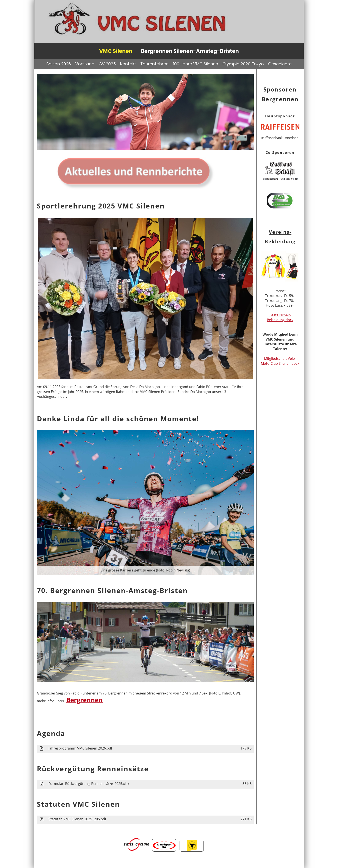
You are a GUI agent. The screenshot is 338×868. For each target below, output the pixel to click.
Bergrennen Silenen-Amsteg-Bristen (190, 51)
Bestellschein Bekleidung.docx (280, 317)
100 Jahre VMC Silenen (196, 64)
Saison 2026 (59, 64)
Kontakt (128, 64)
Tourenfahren (154, 64)
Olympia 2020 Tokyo (243, 64)
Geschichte (280, 64)
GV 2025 (107, 64)
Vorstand (85, 64)
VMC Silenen (116, 51)
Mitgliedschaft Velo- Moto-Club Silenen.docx (280, 361)
